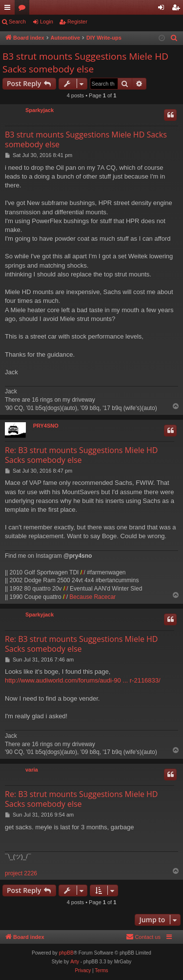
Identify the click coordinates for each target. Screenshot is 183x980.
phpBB (66, 953)
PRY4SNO (46, 426)
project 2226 (21, 873)
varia (32, 770)
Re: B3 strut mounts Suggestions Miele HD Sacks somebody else (81, 455)
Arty (75, 962)
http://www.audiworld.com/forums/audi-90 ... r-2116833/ (83, 680)
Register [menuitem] (178, 9)
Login (47, 22)
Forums (24, 9)
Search (17, 22)
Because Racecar (92, 597)
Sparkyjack (40, 110)
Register (77, 22)
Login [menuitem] (163, 9)
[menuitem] (174, 38)
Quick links (9, 9)
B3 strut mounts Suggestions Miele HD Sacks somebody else (85, 63)
